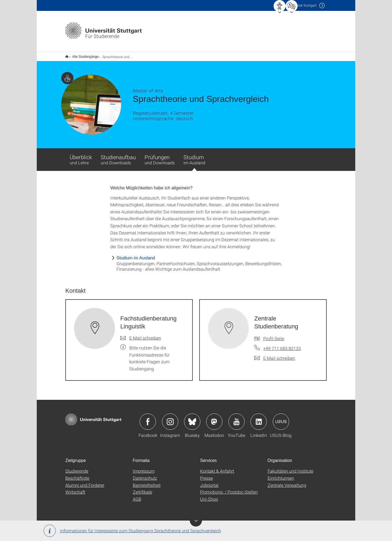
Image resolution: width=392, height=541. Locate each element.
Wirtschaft (75, 488)
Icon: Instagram (170, 418)
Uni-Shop (209, 495)
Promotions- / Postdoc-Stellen (229, 488)
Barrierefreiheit (147, 481)
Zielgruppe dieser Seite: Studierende (67, 75)
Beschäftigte (77, 474)
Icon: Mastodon (214, 418)
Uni (302, 5)
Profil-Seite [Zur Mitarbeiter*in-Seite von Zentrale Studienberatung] (274, 335)
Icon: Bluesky (192, 418)
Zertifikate (143, 488)
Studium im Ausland (136, 254)
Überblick (81, 156)
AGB (137, 495)
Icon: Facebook (148, 418)
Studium (194, 159)
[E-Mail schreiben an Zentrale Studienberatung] (275, 355)
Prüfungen (160, 156)
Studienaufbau (118, 156)
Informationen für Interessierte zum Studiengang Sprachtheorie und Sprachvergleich (132, 531)
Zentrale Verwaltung (287, 481)
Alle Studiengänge (82, 55)
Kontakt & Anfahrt (217, 467)
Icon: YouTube (237, 418)
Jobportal (209, 481)
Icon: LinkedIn (259, 418)
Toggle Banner (196, 520)
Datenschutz (145, 474)
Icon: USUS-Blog (281, 418)
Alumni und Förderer (85, 481)
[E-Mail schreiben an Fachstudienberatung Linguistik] (141, 334)
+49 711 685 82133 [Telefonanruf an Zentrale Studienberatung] (282, 345)
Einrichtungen (281, 474)
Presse (206, 474)
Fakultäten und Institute (290, 467)
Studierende (77, 467)
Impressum (144, 467)
